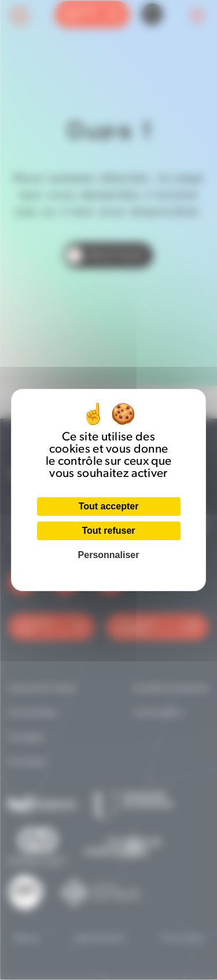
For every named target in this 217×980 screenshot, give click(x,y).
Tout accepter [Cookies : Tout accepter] (109, 506)
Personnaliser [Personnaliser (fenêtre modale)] (109, 555)
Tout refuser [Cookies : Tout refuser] (108, 531)
